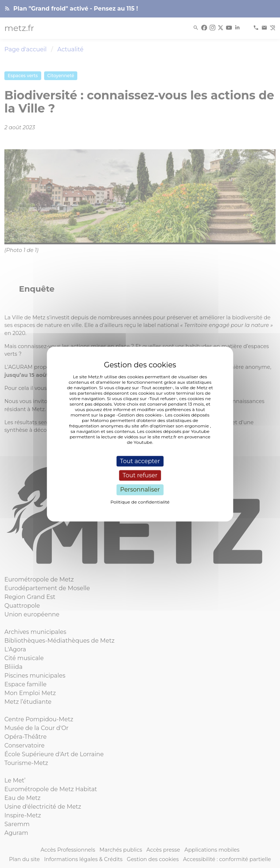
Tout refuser (140, 475)
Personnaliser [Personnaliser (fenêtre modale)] (140, 490)
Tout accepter (140, 461)
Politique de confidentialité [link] (140, 502)
